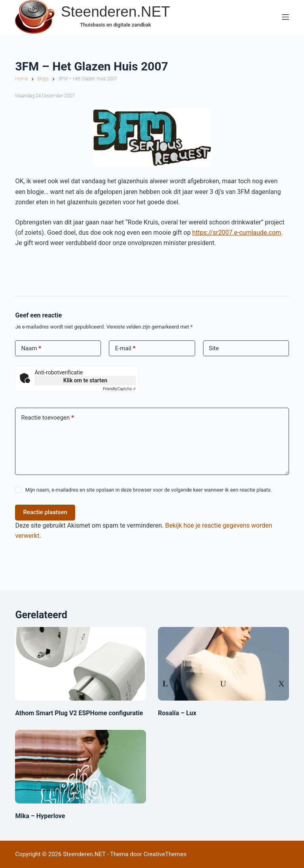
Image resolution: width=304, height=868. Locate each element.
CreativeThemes (165, 854)
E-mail (125, 349)
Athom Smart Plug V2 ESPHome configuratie (79, 713)
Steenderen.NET (116, 12)
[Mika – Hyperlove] (81, 767)
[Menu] (285, 17)
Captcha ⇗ (120, 389)
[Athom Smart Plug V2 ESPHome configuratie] (81, 664)
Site (214, 348)
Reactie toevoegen (47, 418)
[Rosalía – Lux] (223, 664)
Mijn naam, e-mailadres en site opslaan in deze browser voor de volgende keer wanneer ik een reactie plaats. (149, 490)
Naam (31, 349)
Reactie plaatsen (45, 512)
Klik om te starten (85, 380)
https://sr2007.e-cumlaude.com (237, 233)
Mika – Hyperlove (40, 816)
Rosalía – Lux (177, 713)
